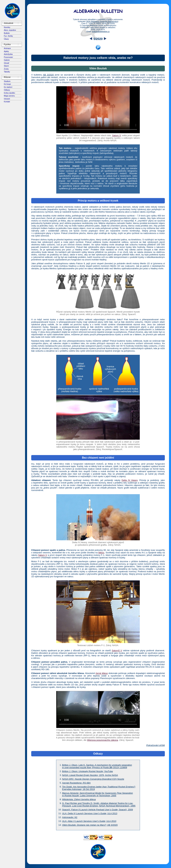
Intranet (7, 99)
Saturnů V (117, 650)
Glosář (6, 63)
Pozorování (8, 57)
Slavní (6, 66)
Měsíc (101, 553)
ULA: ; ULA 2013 (90, 813)
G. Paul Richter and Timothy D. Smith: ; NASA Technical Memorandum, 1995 (99, 804)
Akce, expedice (10, 30)
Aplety (6, 51)
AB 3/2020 (48, 75)
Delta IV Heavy (130, 480)
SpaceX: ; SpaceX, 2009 (98, 810)
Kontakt (7, 102)
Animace (7, 48)
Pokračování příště (156, 745)
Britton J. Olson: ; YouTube (88, 771)
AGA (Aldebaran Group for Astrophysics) (102, 21)
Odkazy (7, 90)
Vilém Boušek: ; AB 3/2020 (90, 825)
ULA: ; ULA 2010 (89, 821)
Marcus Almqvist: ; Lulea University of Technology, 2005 (98, 794)
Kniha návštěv (9, 93)
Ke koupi (7, 84)
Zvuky (6, 69)
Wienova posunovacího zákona (102, 740)
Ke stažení (8, 87)
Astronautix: (70, 817)
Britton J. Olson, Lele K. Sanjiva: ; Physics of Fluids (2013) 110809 (97, 766)
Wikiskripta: (79, 799)
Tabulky (7, 72)
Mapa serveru (9, 96)
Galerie (7, 60)
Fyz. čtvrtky (8, 36)
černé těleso (102, 673)
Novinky (7, 27)
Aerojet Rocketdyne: (76, 783)
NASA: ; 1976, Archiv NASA (90, 775)
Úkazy (6, 39)
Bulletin (7, 33)
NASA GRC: (93, 779)
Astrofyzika (8, 54)
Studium (7, 81)
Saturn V (116, 135)
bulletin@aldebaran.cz (101, 31)
